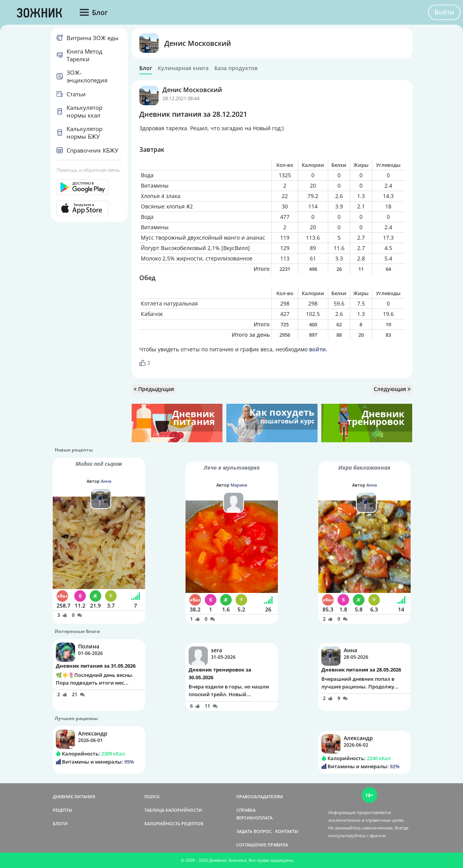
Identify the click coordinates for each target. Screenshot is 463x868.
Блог (146, 68)
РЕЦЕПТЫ (63, 810)
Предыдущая (154, 389)
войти (318, 349)
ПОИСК (152, 797)
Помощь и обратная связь (88, 170)
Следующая (392, 389)
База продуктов (236, 68)
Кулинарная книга (183, 68)
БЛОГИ (60, 824)
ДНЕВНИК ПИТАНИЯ (74, 797)
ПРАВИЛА (278, 845)
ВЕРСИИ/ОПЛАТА (254, 818)
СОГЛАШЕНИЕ (251, 845)
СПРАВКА (246, 810)
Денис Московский (198, 43)
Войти (444, 12)
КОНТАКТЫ (287, 831)
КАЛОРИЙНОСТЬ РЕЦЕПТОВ (174, 824)
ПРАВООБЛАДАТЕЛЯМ (260, 797)
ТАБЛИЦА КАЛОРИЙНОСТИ (173, 810)
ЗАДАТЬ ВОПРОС (254, 831)
